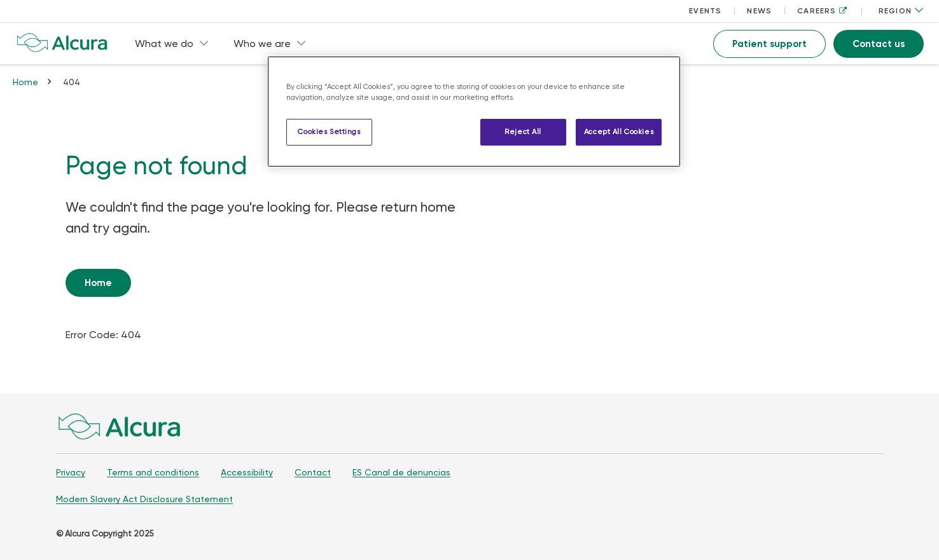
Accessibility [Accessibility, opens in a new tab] (247, 472)
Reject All (523, 132)
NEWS (759, 11)
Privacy (71, 472)
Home (25, 82)
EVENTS (705, 11)
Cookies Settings (329, 132)
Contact (313, 472)
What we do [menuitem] (171, 44)
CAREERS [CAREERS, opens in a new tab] (822, 11)
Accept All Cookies (619, 132)
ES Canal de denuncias (401, 472)
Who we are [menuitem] (269, 44)
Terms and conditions (153, 472)
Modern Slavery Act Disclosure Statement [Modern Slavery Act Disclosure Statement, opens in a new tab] (144, 499)
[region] (474, 112)
